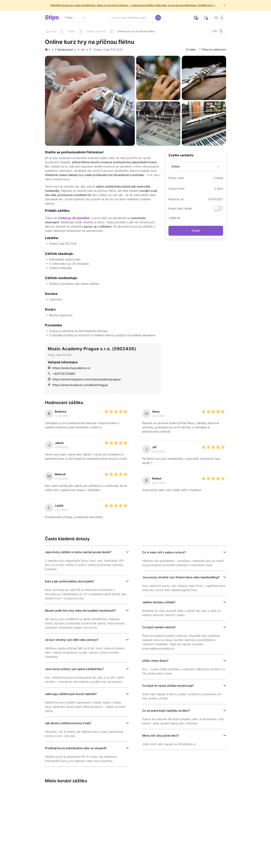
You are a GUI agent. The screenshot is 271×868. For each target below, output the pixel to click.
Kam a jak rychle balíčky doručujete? (69, 581)
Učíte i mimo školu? (155, 661)
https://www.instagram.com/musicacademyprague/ (84, 379)
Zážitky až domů (96, 31)
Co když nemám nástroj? (159, 627)
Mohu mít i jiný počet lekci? (160, 736)
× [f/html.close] (224, 5)
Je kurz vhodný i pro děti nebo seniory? (72, 640)
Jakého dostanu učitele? (159, 602)
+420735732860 (61, 374)
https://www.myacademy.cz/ (69, 368)
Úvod (51, 31)
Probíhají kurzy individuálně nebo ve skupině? (76, 748)
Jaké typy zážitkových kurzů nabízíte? (71, 694)
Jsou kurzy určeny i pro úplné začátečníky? (74, 669)
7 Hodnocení (64, 50)
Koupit (196, 231)
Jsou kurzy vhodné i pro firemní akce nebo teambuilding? (181, 577)
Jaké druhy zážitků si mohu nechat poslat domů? (78, 552)
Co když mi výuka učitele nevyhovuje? (168, 686)
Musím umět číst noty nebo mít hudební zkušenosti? (80, 611)
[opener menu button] (219, 18)
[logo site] (52, 18)
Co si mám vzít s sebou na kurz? (164, 552)
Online (72, 31)
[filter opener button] (218, 31)
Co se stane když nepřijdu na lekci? (166, 711)
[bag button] (206, 18)
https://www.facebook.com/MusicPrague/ (78, 385)
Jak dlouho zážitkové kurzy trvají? (68, 723)
